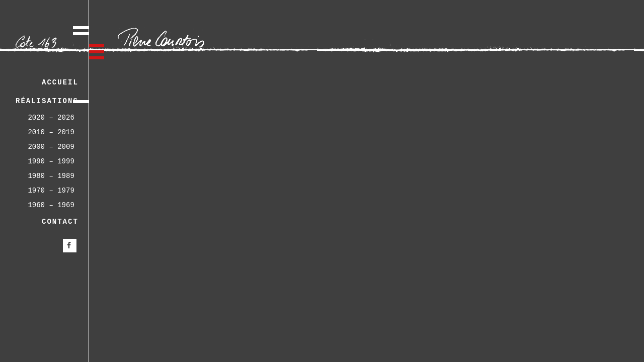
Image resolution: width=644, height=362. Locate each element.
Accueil (60, 82)
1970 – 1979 (51, 191)
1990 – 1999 (51, 161)
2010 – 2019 (51, 132)
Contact (60, 222)
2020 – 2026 (51, 118)
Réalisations (47, 101)
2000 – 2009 (51, 147)
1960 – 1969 (51, 205)
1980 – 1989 (51, 176)
